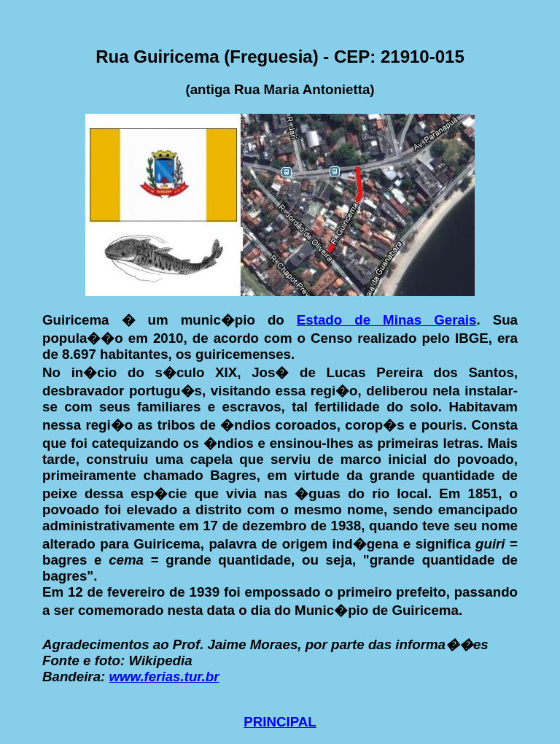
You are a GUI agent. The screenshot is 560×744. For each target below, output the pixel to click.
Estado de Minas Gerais (387, 320)
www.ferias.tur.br (164, 677)
